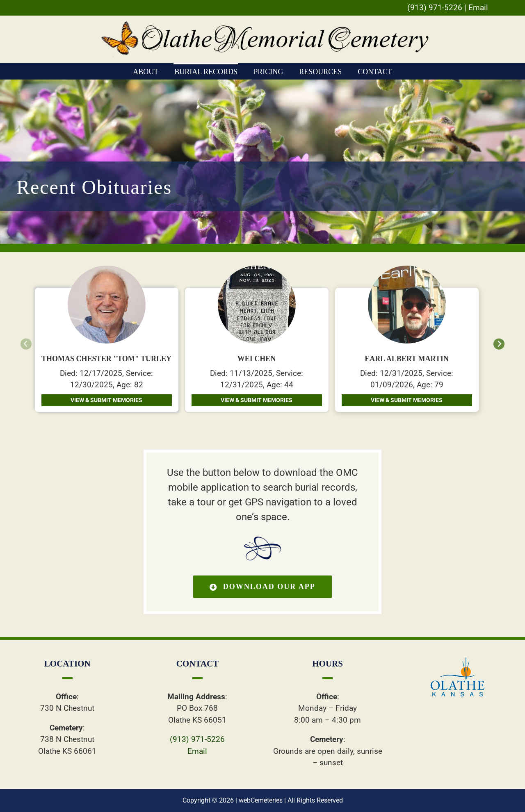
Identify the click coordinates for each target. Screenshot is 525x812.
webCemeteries (261, 800)
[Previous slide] (26, 344)
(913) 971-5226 (435, 8)
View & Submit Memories (106, 400)
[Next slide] (499, 344)
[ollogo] (458, 661)
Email (478, 8)
